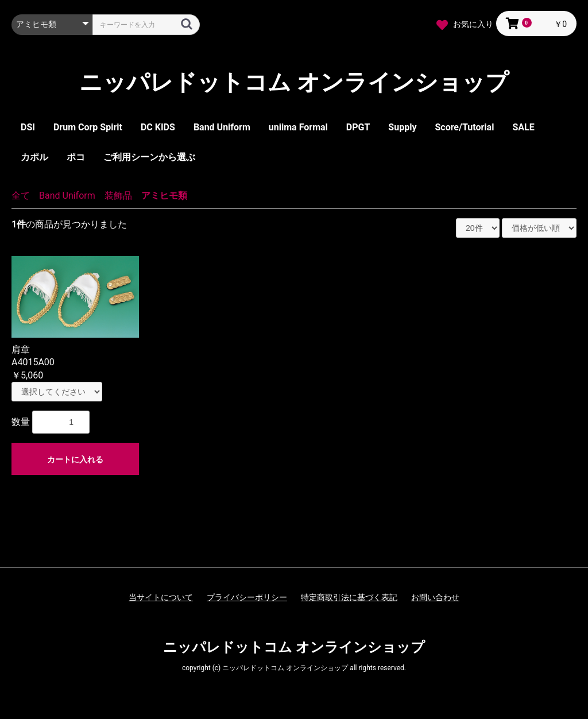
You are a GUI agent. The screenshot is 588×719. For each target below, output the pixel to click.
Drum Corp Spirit (88, 127)
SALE (523, 127)
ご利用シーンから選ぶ (149, 157)
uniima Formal (298, 127)
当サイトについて (161, 597)
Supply (402, 127)
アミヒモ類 (164, 196)
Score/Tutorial (464, 127)
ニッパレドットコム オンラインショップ (294, 83)
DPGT (358, 127)
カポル (34, 157)
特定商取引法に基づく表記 (349, 597)
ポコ (76, 157)
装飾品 (118, 196)
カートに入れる (75, 459)
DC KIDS (158, 127)
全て (21, 196)
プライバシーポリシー (247, 597)
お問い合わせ (435, 597)
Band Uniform (222, 127)
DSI (28, 127)
